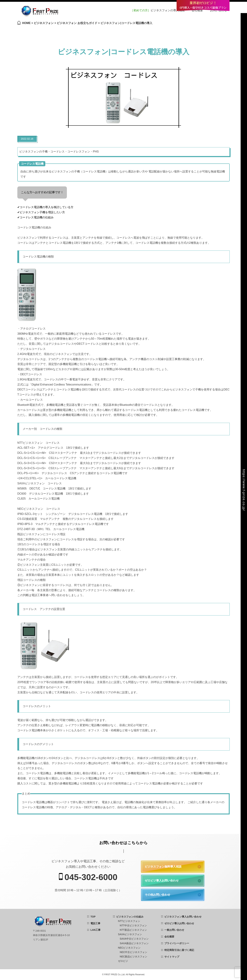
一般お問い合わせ (174, 930)
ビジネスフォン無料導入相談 (163, 867)
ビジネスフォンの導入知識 (158, 10)
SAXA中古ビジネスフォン (134, 939)
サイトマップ (172, 957)
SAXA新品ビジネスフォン (134, 943)
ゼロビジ (123, 961)
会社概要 (169, 937)
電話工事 (95, 923)
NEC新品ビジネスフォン (134, 957)
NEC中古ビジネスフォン (134, 952)
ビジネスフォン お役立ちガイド (77, 23)
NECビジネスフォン (129, 948)
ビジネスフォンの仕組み (130, 917)
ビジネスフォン (44, 23)
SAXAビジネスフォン (130, 934)
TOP (93, 917)
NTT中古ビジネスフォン (133, 925)
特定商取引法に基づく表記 (179, 950)
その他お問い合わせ (157, 895)
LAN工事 (95, 930)
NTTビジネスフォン (129, 921)
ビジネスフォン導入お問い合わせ (183, 917)
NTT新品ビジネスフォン (133, 930)
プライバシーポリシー (177, 943)
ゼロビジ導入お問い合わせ (162, 881)
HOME (26, 23)
